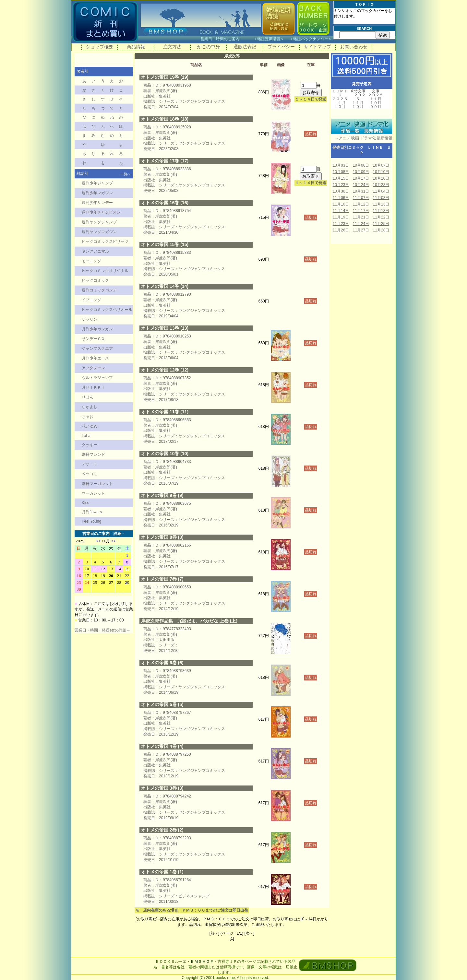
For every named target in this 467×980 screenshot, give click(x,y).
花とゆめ (90, 426)
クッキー (90, 445)
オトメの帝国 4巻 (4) (162, 746)
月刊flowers (92, 512)
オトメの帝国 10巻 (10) (165, 454)
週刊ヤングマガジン (99, 232)
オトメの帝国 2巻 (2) (162, 830)
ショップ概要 (100, 47)
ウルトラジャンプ (97, 378)
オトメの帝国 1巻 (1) (162, 872)
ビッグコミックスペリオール (107, 310)
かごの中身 (209, 47)
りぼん (88, 397)
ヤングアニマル (95, 251)
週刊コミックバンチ (99, 290)
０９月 (376, 107)
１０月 (340, 107)
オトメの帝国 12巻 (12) (165, 370)
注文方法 (172, 47)
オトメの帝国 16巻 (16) (165, 203)
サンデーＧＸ (93, 339)
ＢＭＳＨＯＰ (202, 962)
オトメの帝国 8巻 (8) (162, 537)
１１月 (340, 103)
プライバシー (281, 47)
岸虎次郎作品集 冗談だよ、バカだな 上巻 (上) (189, 621)
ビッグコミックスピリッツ (105, 242)
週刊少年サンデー (97, 203)
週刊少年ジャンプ (97, 183)
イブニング (91, 300)
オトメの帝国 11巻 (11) (165, 412)
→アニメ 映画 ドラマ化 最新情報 (362, 138)
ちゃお (88, 417)
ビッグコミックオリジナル (105, 271)
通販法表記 (245, 47)
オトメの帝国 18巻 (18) (165, 119)
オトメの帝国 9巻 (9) (162, 495)
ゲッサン (90, 319)
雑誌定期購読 (269, 39)
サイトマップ (317, 47)
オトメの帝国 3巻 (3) (162, 788)
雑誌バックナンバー (311, 39)
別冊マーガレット (97, 484)
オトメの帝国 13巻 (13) (165, 328)
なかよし (90, 407)
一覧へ (126, 174)
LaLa (86, 436)
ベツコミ (90, 474)
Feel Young (91, 521)
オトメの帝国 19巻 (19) (165, 77)
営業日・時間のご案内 (226, 39)
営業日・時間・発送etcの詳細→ (102, 630)
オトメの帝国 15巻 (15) (165, 244)
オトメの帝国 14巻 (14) (165, 286)
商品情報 (136, 47)
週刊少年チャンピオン (101, 212)
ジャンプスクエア (97, 348)
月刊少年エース (95, 358)
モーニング (91, 261)
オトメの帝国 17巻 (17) (165, 161)
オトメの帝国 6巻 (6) (162, 663)
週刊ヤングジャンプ (99, 222)
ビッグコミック (95, 280)
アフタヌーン (93, 368)
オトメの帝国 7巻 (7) (162, 579)
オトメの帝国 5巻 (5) (162, 704)
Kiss (85, 503)
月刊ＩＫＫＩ (93, 387)
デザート (90, 464)
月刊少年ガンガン (97, 329)
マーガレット (93, 493)
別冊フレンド (93, 455)
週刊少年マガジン (97, 193)
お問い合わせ (354, 47)
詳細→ (119, 534)
